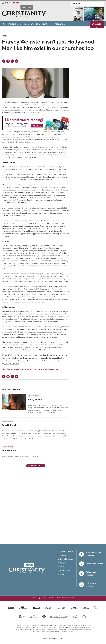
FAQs (62, 567)
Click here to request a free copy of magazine (30, 369)
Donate (63, 555)
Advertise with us (67, 552)
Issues (34, 598)
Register (16, 3)
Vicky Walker (35, 400)
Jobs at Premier (66, 559)
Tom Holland (9, 425)
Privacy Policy (66, 570)
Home (4, 36)
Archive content (34, 396)
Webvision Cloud (58, 638)
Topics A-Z (41, 598)
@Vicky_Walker (11, 364)
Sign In (8, 3)
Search (102, 4)
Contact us (64, 574)
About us (64, 563)
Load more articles (36, 466)
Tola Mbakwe (9, 451)
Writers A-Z (51, 598)
